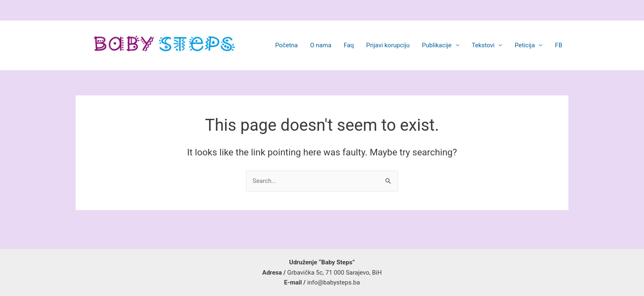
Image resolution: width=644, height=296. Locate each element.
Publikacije (437, 45)
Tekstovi (483, 45)
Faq (349, 45)
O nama (321, 45)
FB (559, 45)
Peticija (525, 45)
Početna (286, 45)
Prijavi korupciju (388, 45)
